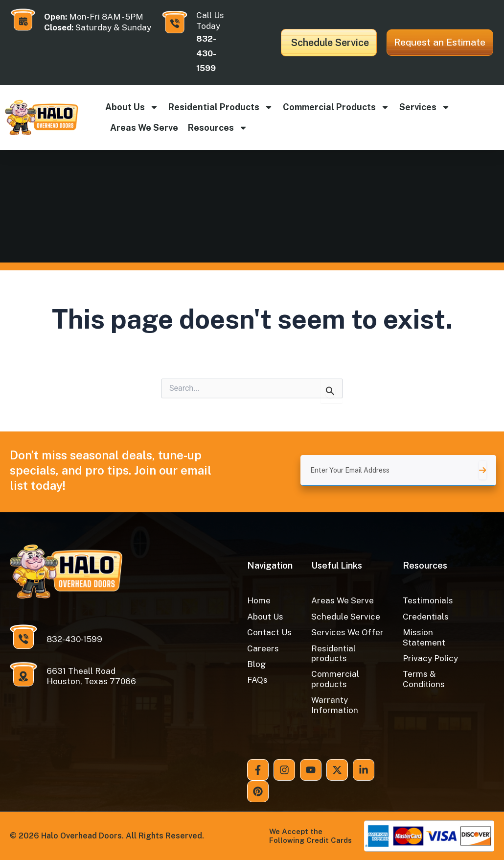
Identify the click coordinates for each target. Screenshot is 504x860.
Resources (218, 128)
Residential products (221, 107)
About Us (132, 107)
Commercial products (336, 107)
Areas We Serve (144, 128)
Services (425, 107)
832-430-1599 (206, 53)
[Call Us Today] (175, 22)
